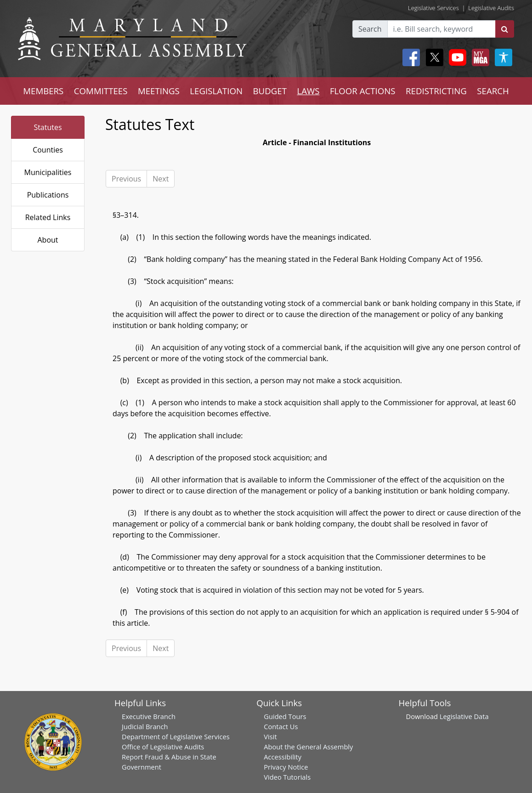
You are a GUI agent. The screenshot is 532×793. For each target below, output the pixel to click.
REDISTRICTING (436, 91)
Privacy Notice (286, 767)
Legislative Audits (491, 8)
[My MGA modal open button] (479, 57)
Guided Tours (285, 716)
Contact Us (281, 726)
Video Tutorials (287, 777)
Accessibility (283, 757)
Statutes (48, 127)
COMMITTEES (101, 91)
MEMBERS (43, 91)
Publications (48, 195)
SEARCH (493, 91)
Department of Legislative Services (176, 736)
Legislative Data (464, 716)
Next (161, 179)
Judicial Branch (145, 726)
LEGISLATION (216, 91)
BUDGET (270, 91)
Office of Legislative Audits (163, 747)
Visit (270, 736)
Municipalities (48, 172)
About (48, 240)
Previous (126, 179)
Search (370, 29)
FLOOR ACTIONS (363, 91)
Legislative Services (433, 8)
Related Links (48, 217)
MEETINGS (159, 91)
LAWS (308, 91)
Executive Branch (149, 716)
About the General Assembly (308, 747)
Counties (48, 150)
